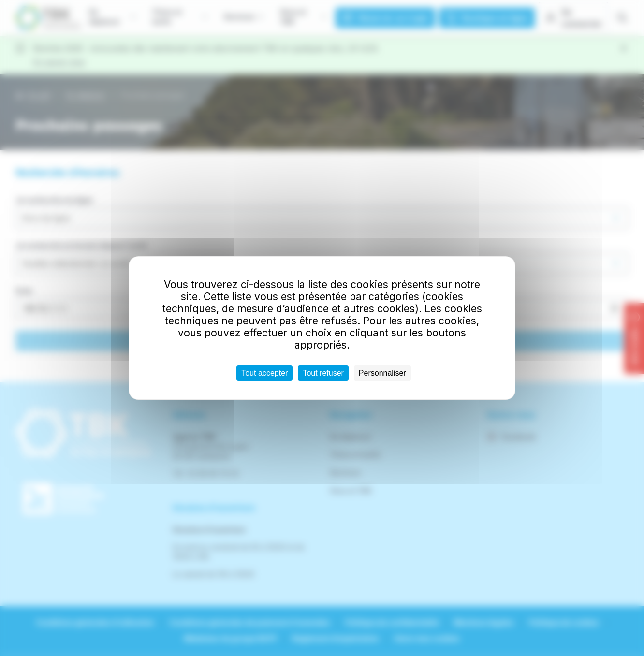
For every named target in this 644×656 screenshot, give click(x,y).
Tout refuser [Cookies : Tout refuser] (323, 373)
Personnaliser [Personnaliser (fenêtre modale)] (382, 373)
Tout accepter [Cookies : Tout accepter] (264, 373)
